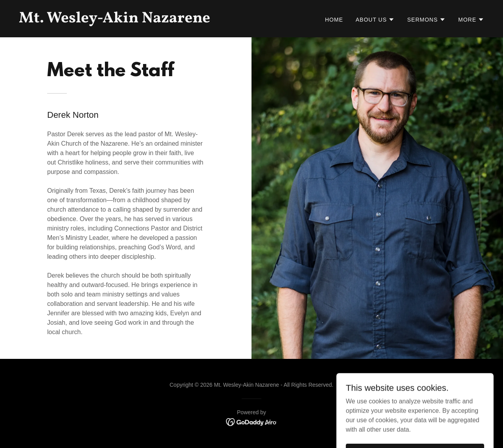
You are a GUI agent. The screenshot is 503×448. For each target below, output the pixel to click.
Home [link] (334, 20)
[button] (375, 20)
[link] (132, 20)
